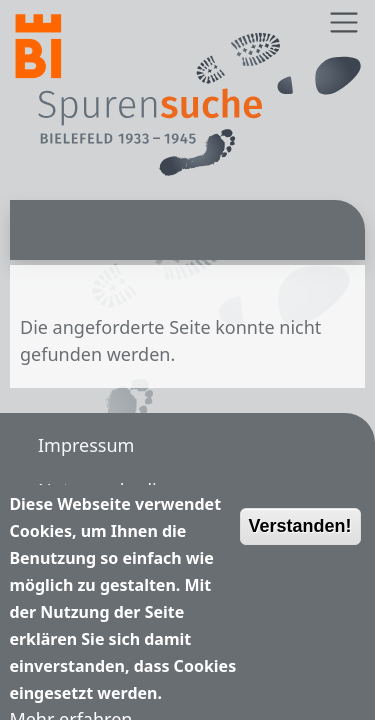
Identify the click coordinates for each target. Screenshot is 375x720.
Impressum (86, 445)
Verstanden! (300, 536)
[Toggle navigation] (343, 22)
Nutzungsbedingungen (135, 490)
